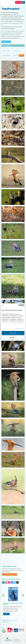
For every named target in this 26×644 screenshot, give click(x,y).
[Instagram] (9, 582)
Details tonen (18, 329)
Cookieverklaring (6, 622)
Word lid (6, 614)
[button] (13, 46)
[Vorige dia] (3, 606)
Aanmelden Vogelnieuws (10, 574)
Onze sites (4, 620)
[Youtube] (6, 582)
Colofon (15, 620)
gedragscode (9, 33)
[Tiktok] (17, 582)
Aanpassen (13, 338)
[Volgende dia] (23, 606)
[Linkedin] (12, 582)
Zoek (21, 55)
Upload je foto (6, 42)
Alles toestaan (13, 333)
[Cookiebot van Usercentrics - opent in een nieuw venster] (19, 305)
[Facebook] (3, 582)
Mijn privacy (10, 620)
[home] (7, 3)
